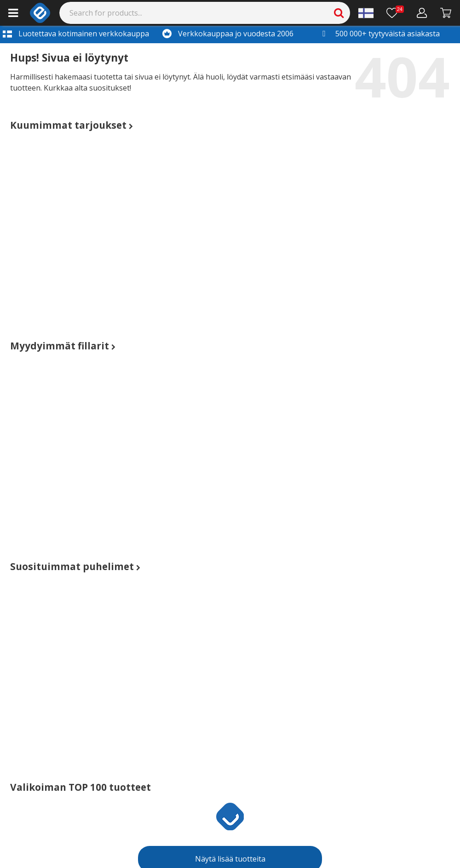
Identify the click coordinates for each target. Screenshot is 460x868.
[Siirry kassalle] (446, 13)
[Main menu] (13, 13)
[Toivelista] (395, 13)
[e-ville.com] (40, 13)
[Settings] (366, 13)
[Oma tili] (422, 13)
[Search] (205, 13)
